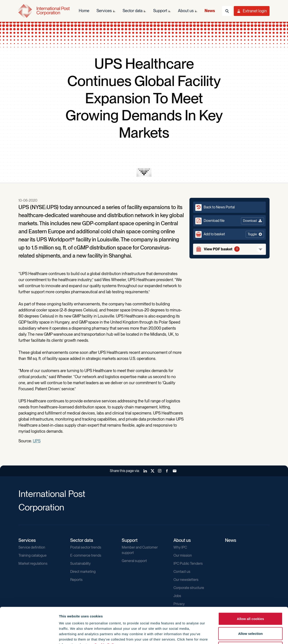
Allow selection (250, 600)
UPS (37, 441)
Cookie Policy (106, 611)
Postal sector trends (86, 547)
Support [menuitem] (160, 11)
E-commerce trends (86, 555)
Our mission (183, 555)
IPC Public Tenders (188, 563)
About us (182, 540)
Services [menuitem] (104, 11)
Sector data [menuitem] (133, 11)
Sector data (82, 540)
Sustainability (80, 563)
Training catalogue (33, 555)
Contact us (182, 572)
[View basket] (229, 249)
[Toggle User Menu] (252, 11)
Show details (243, 635)
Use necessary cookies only (250, 614)
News (231, 540)
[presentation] (144, 172)
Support (130, 540)
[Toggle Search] (227, 11)
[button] (229, 234)
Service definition (32, 547)
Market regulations (33, 563)
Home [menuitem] (84, 11)
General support (134, 561)
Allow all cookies (251, 585)
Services (27, 540)
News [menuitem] (210, 11)
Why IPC (180, 547)
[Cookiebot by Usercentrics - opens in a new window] (29, 635)
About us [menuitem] (186, 11)
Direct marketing (83, 572)
